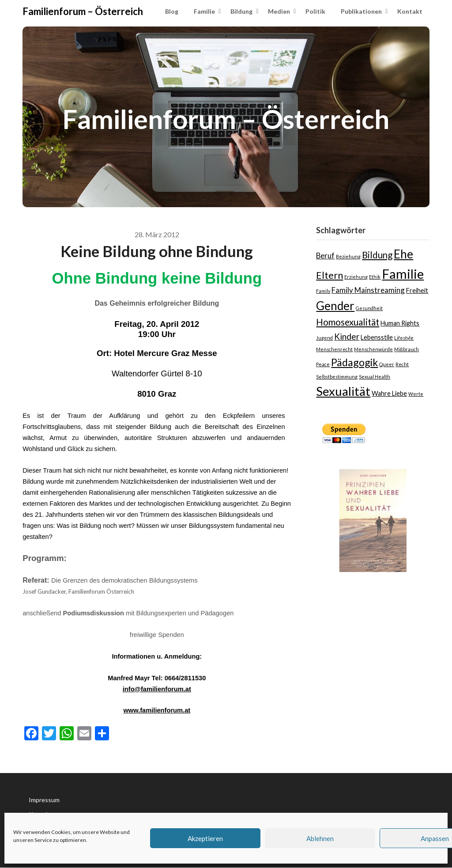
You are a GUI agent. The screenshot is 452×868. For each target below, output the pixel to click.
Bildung (241, 11)
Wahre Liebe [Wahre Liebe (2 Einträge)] (389, 393)
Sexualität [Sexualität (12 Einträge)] (343, 391)
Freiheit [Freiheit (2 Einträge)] (417, 290)
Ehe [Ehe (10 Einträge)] (403, 254)
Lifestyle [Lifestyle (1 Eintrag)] (404, 338)
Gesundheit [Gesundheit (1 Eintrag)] (369, 308)
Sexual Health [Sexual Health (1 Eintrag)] (375, 377)
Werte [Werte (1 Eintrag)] (416, 394)
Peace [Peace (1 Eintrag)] (323, 364)
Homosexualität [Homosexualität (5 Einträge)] (348, 322)
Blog (172, 11)
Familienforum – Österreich (83, 11)
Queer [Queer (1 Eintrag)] (387, 364)
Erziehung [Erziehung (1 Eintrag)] (356, 277)
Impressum (44, 800)
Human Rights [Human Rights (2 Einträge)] (400, 323)
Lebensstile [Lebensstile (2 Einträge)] (377, 337)
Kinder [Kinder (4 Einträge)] (347, 336)
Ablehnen (320, 838)
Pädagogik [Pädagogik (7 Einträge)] (354, 362)
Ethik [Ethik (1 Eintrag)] (375, 277)
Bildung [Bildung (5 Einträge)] (377, 255)
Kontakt (410, 11)
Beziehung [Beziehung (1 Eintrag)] (348, 256)
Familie (204, 11)
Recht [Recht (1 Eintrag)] (402, 364)
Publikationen (361, 11)
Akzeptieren (205, 838)
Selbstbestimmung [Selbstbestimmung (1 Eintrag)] (337, 377)
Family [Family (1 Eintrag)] (323, 291)
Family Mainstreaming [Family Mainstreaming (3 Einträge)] (368, 290)
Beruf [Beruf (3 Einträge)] (325, 256)
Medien (279, 11)
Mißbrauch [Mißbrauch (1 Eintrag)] (407, 349)
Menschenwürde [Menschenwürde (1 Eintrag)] (373, 349)
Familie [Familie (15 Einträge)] (403, 274)
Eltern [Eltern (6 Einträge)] (330, 275)
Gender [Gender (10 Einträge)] (335, 306)
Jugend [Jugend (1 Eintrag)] (324, 338)
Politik (315, 11)
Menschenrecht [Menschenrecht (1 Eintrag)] (334, 349)
